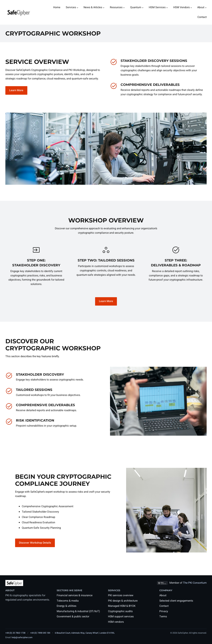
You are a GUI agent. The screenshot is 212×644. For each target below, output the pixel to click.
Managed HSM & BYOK (122, 606)
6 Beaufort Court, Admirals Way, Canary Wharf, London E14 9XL (85, 633)
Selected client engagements (176, 601)
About (163, 595)
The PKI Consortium (195, 583)
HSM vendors (116, 622)
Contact (164, 606)
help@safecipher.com (22, 637)
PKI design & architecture (123, 601)
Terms (163, 617)
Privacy (164, 611)
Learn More (16, 90)
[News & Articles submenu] (104, 8)
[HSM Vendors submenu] (191, 8)
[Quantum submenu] (143, 8)
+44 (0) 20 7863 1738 (15, 633)
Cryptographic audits (120, 611)
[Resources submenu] (124, 8)
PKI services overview (121, 595)
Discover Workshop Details (35, 543)
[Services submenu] (77, 8)
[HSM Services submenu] (167, 8)
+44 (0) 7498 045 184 (40, 633)
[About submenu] (206, 8)
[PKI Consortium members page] (162, 583)
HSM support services (121, 617)
